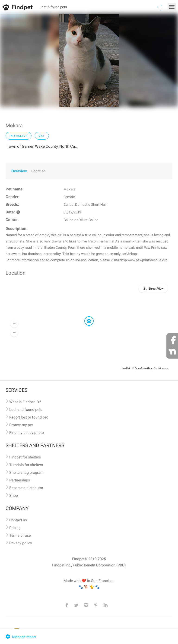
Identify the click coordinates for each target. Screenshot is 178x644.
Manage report (20, 637)
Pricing (15, 528)
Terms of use (20, 535)
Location (38, 171)
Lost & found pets (53, 7)
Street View (156, 289)
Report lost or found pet (29, 417)
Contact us (18, 520)
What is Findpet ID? (25, 402)
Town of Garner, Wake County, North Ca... (42, 146)
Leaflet (126, 368)
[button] (86, 317)
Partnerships (20, 480)
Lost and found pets (26, 410)
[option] (89, 60)
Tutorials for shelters (26, 465)
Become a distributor (26, 488)
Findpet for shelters (25, 457)
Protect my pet (21, 425)
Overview (19, 171)
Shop (14, 495)
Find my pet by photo (27, 433)
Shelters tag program (26, 472)
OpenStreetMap (144, 368)
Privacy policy (21, 543)
